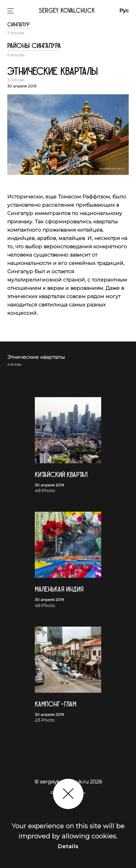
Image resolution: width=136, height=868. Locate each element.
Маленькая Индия (59, 589)
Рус (124, 10)
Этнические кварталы (52, 72)
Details (68, 846)
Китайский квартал (61, 475)
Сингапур (18, 25)
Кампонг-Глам (55, 704)
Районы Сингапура (34, 46)
